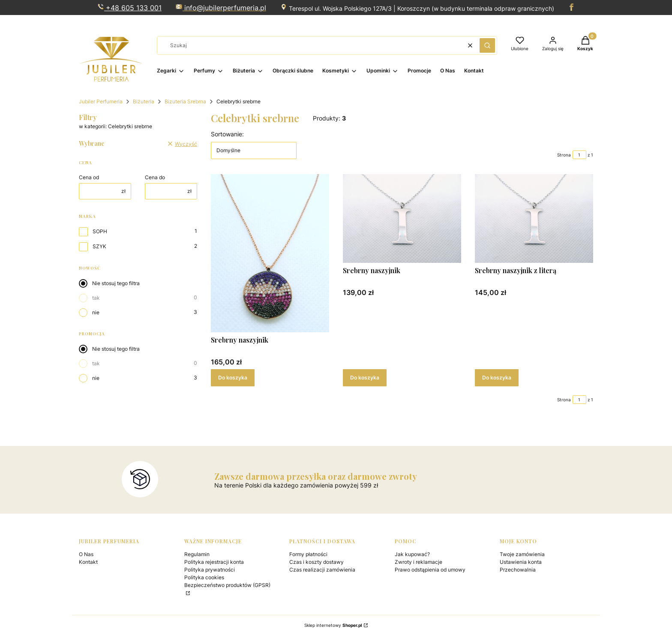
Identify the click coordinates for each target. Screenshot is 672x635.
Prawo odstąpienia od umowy (430, 570)
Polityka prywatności (210, 570)
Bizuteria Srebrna (185, 101)
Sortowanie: (227, 134)
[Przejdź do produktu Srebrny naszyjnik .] (270, 253)
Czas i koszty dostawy (316, 562)
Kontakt (88, 562)
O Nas (86, 554)
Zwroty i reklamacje (418, 562)
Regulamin (197, 554)
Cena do (155, 177)
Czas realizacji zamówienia (322, 570)
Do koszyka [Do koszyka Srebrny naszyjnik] (233, 378)
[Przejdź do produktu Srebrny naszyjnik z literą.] (534, 218)
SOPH (100, 231)
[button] (487, 45)
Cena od (89, 177)
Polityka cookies (204, 577)
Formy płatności (308, 554)
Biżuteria (144, 101)
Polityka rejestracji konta (214, 562)
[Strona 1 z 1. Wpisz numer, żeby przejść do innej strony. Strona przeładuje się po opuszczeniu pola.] (579, 155)
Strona (564, 155)
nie (96, 312)
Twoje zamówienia (522, 554)
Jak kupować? (412, 554)
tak (96, 298)
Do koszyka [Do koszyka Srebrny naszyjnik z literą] (497, 378)
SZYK (99, 246)
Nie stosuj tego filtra (116, 283)
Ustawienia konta (521, 562)
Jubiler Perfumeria (101, 101)
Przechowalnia (518, 570)
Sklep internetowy (333, 625)
